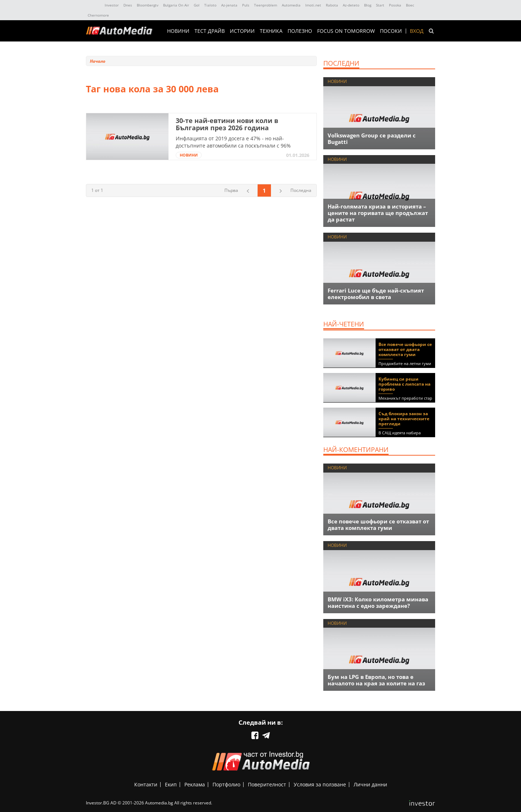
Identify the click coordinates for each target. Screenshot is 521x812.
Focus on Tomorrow (346, 31)
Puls (246, 5)
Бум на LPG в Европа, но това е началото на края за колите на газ (376, 680)
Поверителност (267, 784)
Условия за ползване (320, 784)
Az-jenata (229, 5)
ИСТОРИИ (242, 31)
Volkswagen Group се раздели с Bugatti (372, 139)
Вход (417, 31)
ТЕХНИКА (271, 31)
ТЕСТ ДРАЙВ (210, 31)
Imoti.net (313, 5)
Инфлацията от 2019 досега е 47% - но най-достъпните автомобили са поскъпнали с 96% (233, 142)
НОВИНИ (178, 31)
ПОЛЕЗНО (300, 31)
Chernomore (98, 15)
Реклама (195, 784)
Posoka (395, 5)
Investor (112, 5)
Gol (197, 5)
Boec (410, 5)
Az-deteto (351, 5)
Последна (301, 190)
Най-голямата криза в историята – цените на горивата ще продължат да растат (378, 213)
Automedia (291, 5)
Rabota (332, 5)
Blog (368, 5)
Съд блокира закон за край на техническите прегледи (404, 419)
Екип (171, 784)
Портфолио (226, 784)
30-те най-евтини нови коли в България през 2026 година (227, 124)
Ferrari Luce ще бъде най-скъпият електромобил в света (376, 294)
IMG (94, 5)
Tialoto (210, 5)
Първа (231, 190)
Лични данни (370, 784)
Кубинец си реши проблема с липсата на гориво (404, 384)
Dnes (128, 5)
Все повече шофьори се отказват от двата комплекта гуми (405, 349)
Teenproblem (266, 5)
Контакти (146, 784)
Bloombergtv (148, 5)
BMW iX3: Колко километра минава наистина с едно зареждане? (378, 602)
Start (380, 5)
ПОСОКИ (391, 31)
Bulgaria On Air (176, 5)
